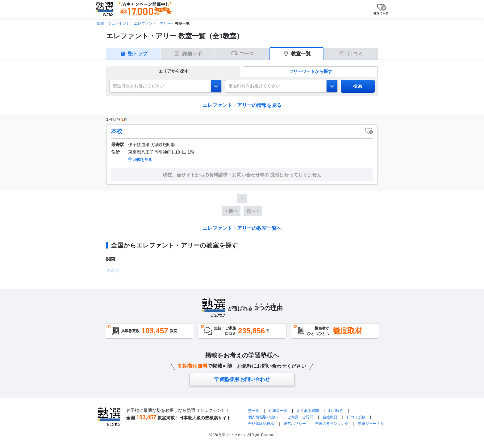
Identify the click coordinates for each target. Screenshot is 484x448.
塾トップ (138, 54)
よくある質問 (308, 411)
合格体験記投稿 (261, 424)
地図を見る (143, 160)
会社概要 (330, 417)
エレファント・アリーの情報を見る (242, 105)
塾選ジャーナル (371, 424)
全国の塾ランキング (332, 424)
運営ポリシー (295, 424)
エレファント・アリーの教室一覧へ (242, 228)
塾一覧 (254, 411)
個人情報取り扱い (263, 417)
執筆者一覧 (278, 411)
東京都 (113, 270)
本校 (117, 131)
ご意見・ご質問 (300, 417)
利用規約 (336, 411)
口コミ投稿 (356, 417)
